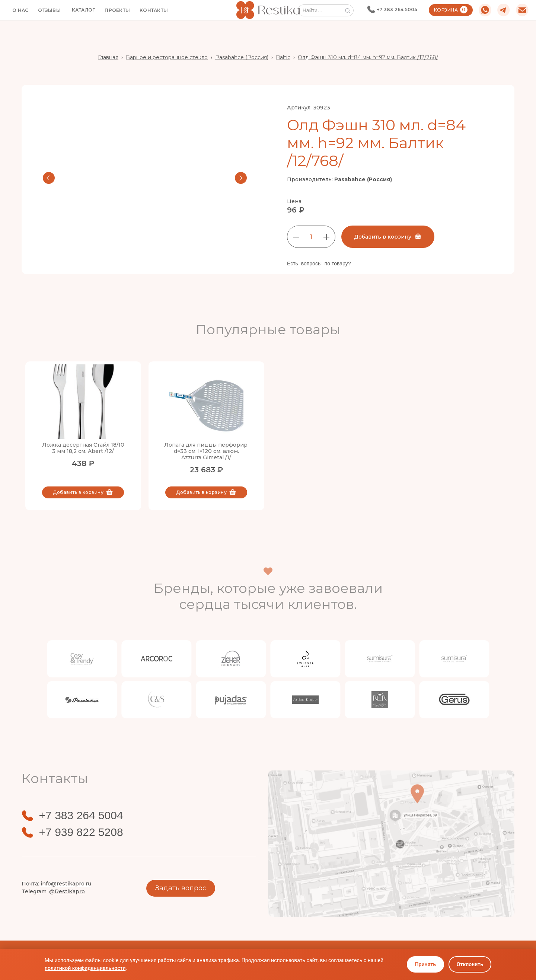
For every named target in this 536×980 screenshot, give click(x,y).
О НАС (20, 10)
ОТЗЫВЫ (49, 10)
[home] (268, 10)
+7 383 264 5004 (397, 9)
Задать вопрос (181, 888)
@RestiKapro (67, 891)
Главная (108, 57)
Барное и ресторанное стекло (167, 57)
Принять (425, 964)
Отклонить (470, 964)
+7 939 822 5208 (81, 832)
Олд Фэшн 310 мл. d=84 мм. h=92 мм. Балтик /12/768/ (368, 57)
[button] (84, 10)
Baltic (283, 57)
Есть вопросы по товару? (319, 264)
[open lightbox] (145, 178)
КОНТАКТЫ (154, 10)
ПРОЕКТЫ (117, 10)
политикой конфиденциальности (85, 968)
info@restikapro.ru (66, 884)
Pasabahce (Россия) (242, 57)
